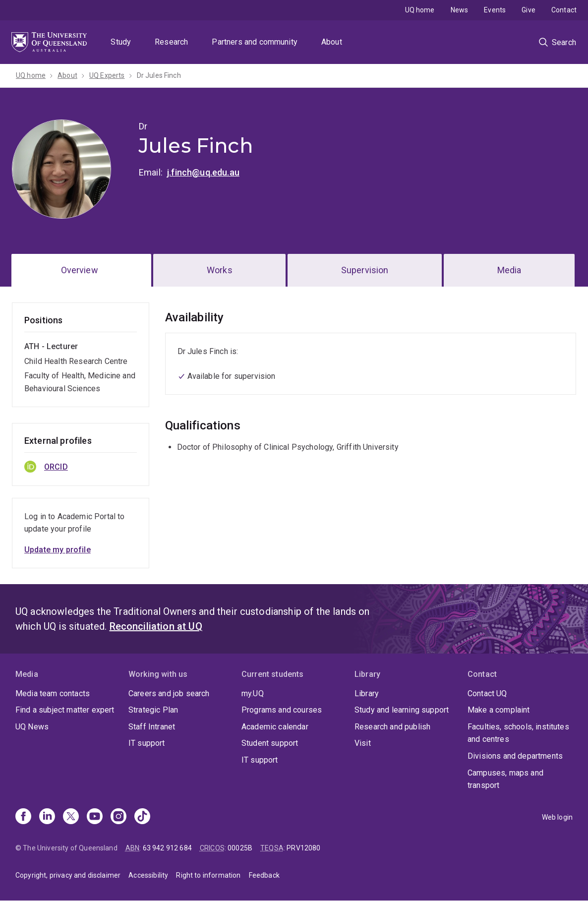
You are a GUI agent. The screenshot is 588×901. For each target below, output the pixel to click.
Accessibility (148, 875)
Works (220, 270)
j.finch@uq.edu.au (203, 172)
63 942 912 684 (167, 848)
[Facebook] (23, 817)
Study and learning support (402, 710)
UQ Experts (107, 75)
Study (121, 42)
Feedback (264, 875)
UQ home (420, 10)
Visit (363, 743)
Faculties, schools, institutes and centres (518, 733)
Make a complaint (499, 710)
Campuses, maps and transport (505, 779)
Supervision (365, 270)
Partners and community (255, 42)
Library (367, 693)
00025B (240, 848)
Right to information (208, 875)
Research (171, 42)
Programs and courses (282, 710)
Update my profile (58, 550)
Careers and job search (169, 693)
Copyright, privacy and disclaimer (68, 875)
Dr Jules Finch (159, 75)
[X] (71, 817)
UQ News (32, 727)
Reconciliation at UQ (156, 626)
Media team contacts (53, 693)
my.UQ (253, 693)
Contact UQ (487, 693)
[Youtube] (95, 817)
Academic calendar (275, 727)
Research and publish (392, 727)
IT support (147, 743)
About (332, 42)
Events (495, 10)
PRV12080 (303, 848)
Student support (270, 743)
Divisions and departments (515, 756)
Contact (564, 10)
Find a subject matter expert (65, 710)
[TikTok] (142, 817)
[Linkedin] (47, 817)
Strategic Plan (153, 710)
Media (509, 270)
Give (529, 10)
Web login (557, 817)
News (460, 10)
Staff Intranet (152, 727)
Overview (80, 270)
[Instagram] (118, 817)
